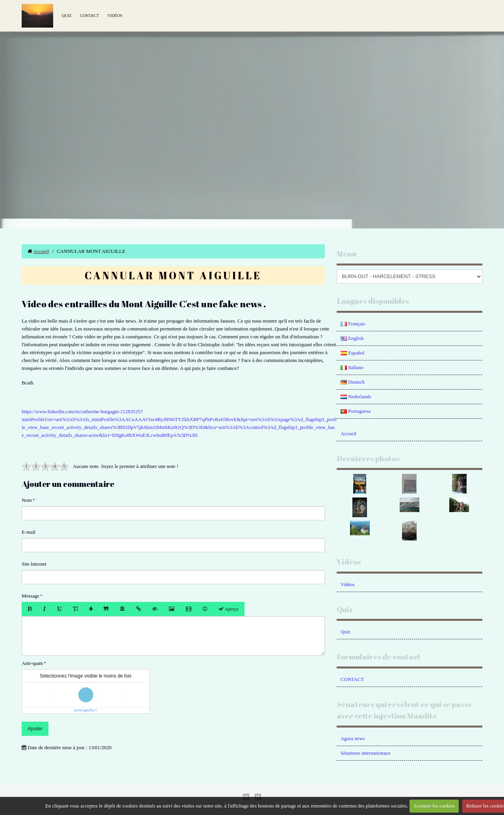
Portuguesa (356, 411)
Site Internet (34, 564)
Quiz (67, 16)
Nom (27, 500)
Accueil (41, 251)
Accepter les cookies (434, 806)
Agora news (353, 739)
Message (31, 596)
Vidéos (115, 16)
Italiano (352, 368)
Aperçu (229, 609)
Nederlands (356, 397)
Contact (90, 16)
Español (352, 353)
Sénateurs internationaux (366, 753)
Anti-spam (32, 663)
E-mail (29, 532)
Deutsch (353, 382)
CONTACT (352, 679)
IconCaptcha (84, 710)
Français (353, 324)
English (352, 338)
